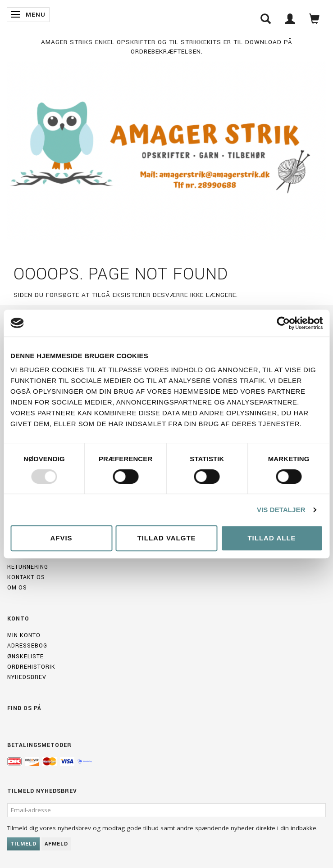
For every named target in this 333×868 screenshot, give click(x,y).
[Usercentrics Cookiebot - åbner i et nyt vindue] (283, 323)
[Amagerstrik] (166, 149)
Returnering (28, 567)
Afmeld (56, 844)
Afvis (61, 538)
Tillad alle (271, 538)
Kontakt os (26, 577)
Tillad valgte (166, 538)
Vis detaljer (281, 510)
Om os (17, 588)
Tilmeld (23, 844)
